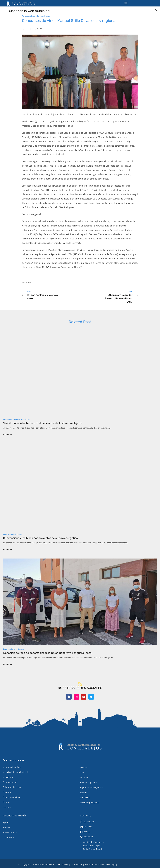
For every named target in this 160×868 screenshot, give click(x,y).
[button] (126, 3)
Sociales (21, 649)
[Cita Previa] (81, 827)
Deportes (7, 649)
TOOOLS (137, 865)
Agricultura (26, 16)
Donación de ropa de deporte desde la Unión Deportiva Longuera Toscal (48, 653)
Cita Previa (88, 827)
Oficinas (86, 832)
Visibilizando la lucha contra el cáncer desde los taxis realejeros (43, 423)
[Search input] (80, 11)
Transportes (26, 419)
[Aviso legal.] (111, 865)
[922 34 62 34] (81, 822)
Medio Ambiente (16, 534)
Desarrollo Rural (37, 16)
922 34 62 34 (88, 822)
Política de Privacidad (94, 865)
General (47, 16)
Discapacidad (8, 419)
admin (26, 29)
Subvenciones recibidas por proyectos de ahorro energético (41, 538)
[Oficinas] (81, 832)
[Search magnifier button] (156, 11)
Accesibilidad (76, 865)
